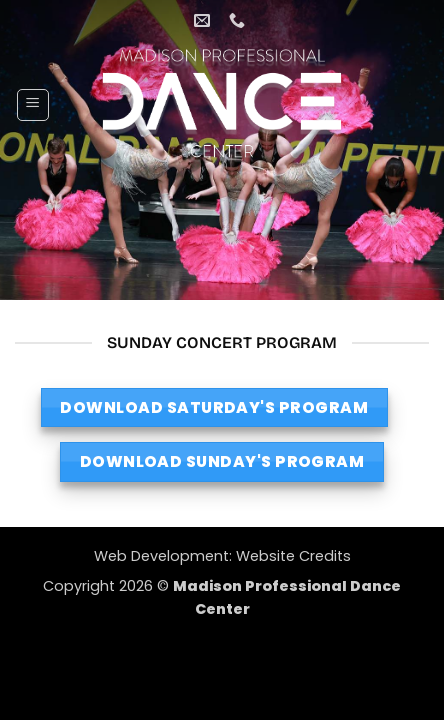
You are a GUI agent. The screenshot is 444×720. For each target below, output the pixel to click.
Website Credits (293, 556)
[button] (33, 105)
